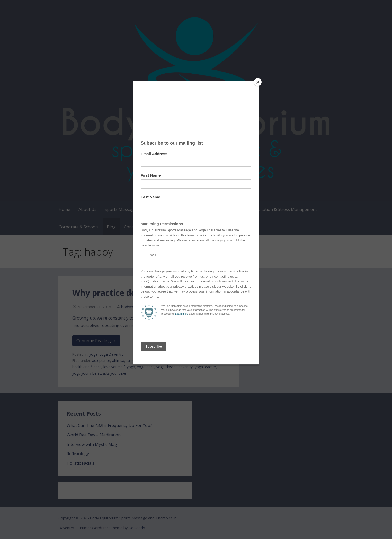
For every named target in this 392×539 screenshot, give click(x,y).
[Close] (258, 82)
